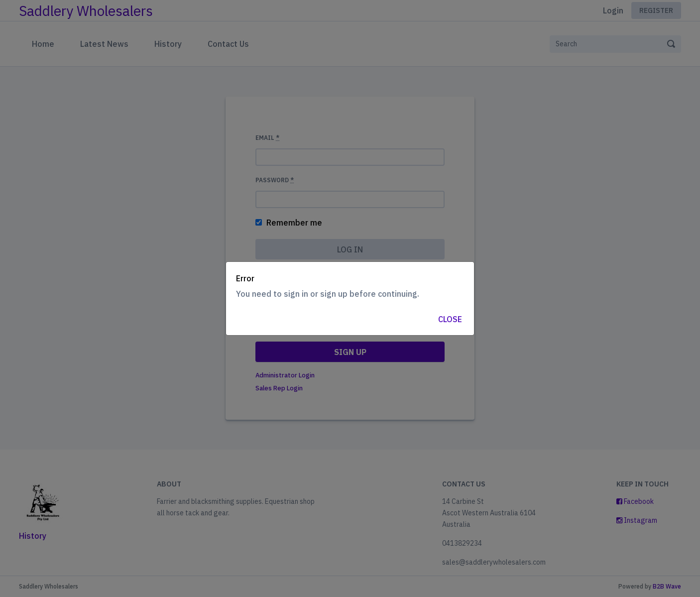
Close (450, 319)
